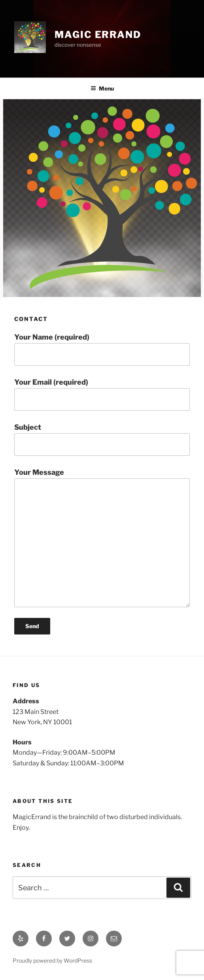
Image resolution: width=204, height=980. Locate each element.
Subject (102, 439)
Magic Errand (98, 35)
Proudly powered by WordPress (52, 960)
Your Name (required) (102, 349)
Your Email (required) (102, 394)
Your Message (102, 538)
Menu (102, 88)
